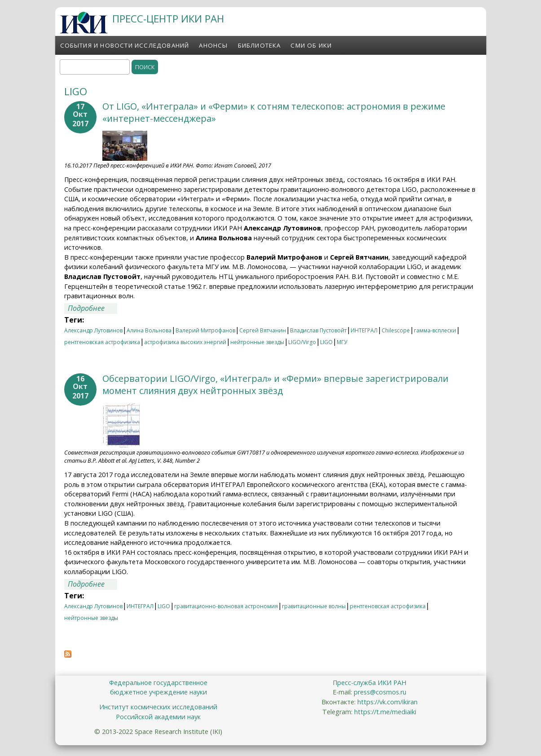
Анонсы (213, 45)
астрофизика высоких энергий (185, 342)
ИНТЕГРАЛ (364, 330)
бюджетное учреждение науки (158, 692)
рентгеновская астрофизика (102, 342)
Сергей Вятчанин (263, 330)
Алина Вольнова (149, 330)
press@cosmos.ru (380, 692)
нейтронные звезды (257, 342)
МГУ (342, 342)
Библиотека (260, 45)
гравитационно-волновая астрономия (226, 606)
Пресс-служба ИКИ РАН (369, 683)
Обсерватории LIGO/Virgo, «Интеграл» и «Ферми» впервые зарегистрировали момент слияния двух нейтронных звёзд (275, 385)
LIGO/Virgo (302, 342)
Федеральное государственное (158, 683)
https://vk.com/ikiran (387, 702)
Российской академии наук (158, 717)
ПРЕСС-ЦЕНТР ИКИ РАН (168, 19)
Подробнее (92, 308)
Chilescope (396, 330)
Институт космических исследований (158, 707)
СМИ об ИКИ (311, 45)
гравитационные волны (314, 606)
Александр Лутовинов (93, 330)
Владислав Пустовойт (318, 330)
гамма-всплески (435, 330)
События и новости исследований (125, 45)
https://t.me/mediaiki (385, 712)
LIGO (326, 342)
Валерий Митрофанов (205, 330)
